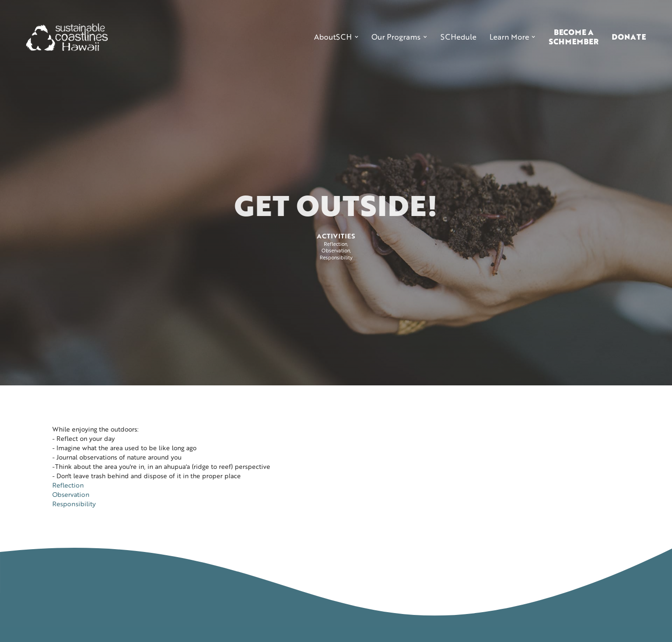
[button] (336, 37)
